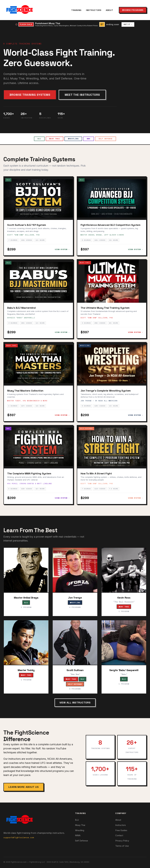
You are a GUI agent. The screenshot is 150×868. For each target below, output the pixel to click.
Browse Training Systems (30, 95)
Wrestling (73, 139)
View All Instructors (75, 703)
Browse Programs (133, 10)
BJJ (39, 139)
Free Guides (121, 830)
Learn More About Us (24, 787)
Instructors (94, 10)
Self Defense (106, 139)
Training (76, 10)
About (109, 10)
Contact (119, 836)
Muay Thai (54, 139)
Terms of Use (122, 846)
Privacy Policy (122, 841)
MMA (89, 139)
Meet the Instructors (82, 95)
